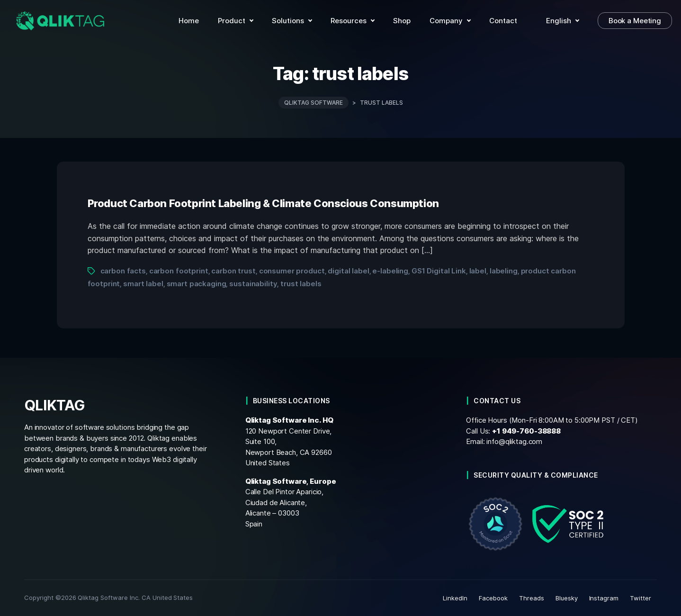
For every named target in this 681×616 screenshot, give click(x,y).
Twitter (641, 598)
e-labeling (390, 271)
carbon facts (123, 271)
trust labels (301, 284)
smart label (143, 284)
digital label (348, 271)
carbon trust (233, 271)
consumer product (292, 271)
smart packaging (197, 284)
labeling (504, 271)
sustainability (253, 284)
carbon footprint (179, 271)
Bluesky (567, 598)
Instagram (604, 598)
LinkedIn (455, 598)
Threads (532, 598)
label (478, 271)
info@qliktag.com (514, 441)
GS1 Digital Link (439, 271)
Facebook (493, 598)
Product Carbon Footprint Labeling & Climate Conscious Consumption (263, 203)
